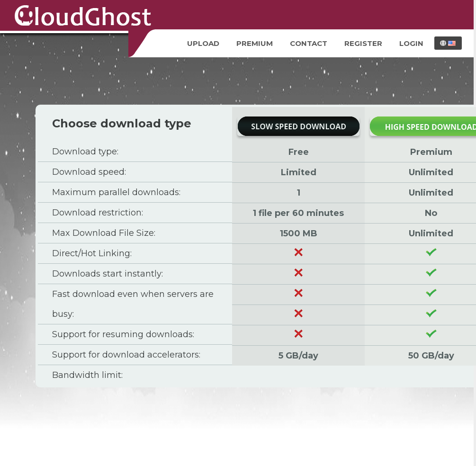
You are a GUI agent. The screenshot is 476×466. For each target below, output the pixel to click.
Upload (203, 43)
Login (411, 43)
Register (363, 43)
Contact (309, 43)
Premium (255, 43)
